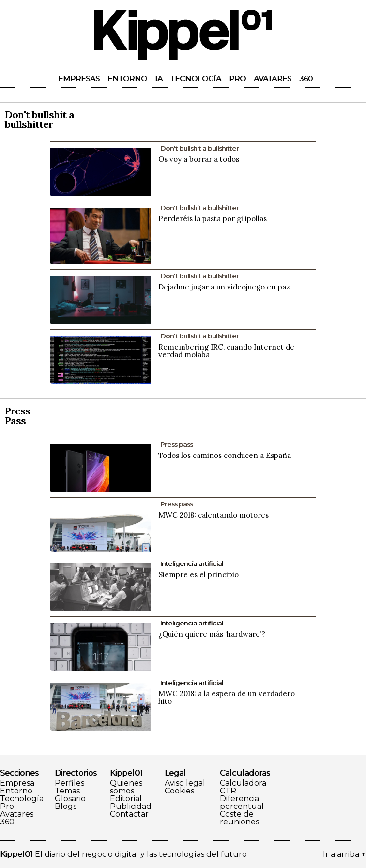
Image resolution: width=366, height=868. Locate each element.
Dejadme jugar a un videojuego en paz (224, 287)
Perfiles (69, 783)
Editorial (126, 799)
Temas (67, 791)
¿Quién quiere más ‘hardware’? (212, 634)
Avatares (273, 79)
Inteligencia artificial (192, 563)
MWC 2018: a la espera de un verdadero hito (227, 697)
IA (159, 79)
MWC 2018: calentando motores (213, 515)
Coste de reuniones (239, 818)
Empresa (17, 783)
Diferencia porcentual (242, 803)
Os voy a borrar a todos (199, 159)
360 (306, 79)
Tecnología (196, 79)
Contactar (129, 814)
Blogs (66, 807)
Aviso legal (185, 783)
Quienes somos (126, 787)
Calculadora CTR (243, 787)
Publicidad (131, 807)
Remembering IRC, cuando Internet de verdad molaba (226, 351)
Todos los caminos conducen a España (225, 455)
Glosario (70, 799)
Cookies (179, 791)
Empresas (79, 79)
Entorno (127, 79)
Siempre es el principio (198, 574)
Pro (237, 79)
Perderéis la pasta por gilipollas (213, 219)
